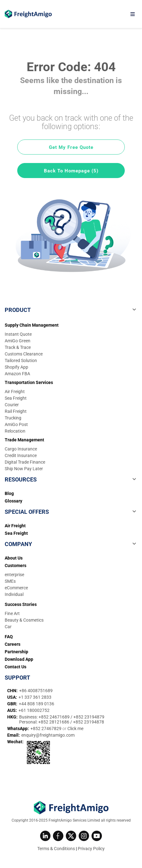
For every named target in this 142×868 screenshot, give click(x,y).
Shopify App (16, 367)
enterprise (14, 575)
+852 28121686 (54, 722)
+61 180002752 (34, 710)
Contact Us (16, 667)
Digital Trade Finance (25, 462)
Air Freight (15, 392)
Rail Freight (16, 411)
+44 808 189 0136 (37, 704)
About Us (14, 558)
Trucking (13, 418)
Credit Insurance (21, 455)
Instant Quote (18, 334)
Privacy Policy (91, 849)
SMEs (10, 581)
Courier (12, 405)
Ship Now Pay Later (24, 469)
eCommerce (16, 588)
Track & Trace (18, 347)
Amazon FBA (17, 374)
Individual (14, 594)
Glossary (13, 501)
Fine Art (12, 613)
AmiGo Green (18, 341)
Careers (13, 644)
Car (8, 627)
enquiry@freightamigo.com (48, 735)
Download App (19, 659)
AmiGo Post (16, 424)
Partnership (16, 652)
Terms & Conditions (56, 849)
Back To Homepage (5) (71, 171)
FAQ (9, 637)
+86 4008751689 (36, 691)
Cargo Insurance (21, 449)
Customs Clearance (24, 354)
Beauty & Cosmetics (24, 620)
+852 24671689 (55, 717)
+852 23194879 (89, 717)
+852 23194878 (89, 722)
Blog (9, 493)
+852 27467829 (46, 729)
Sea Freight (16, 398)
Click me (75, 729)
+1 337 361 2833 (35, 697)
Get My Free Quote (71, 147)
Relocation (15, 431)
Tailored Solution (21, 360)
